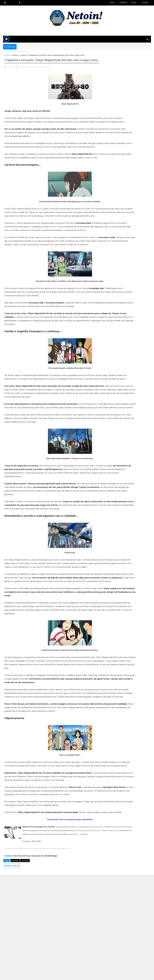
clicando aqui (51, 960)
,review (46, 74)
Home (7, 57)
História (123, 2)
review (23, 57)
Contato (145, 2)
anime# (15, 964)
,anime (40, 74)
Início (112, 2)
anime (15, 57)
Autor (134, 2)
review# (25, 964)
